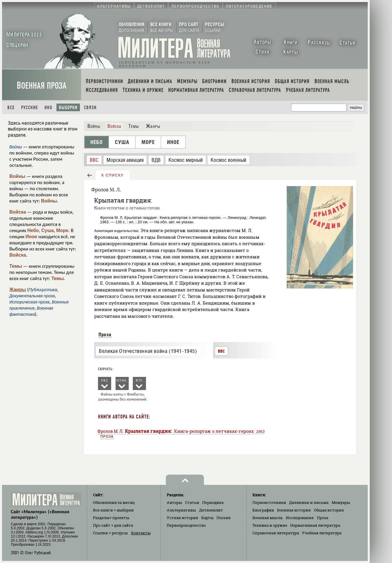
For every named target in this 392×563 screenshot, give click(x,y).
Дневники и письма (309, 502)
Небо (33, 230)
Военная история (294, 510)
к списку (113, 175)
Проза (105, 334)
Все (11, 108)
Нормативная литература (315, 525)
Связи (90, 108)
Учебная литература (322, 533)
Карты (207, 518)
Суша (48, 230)
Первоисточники (269, 502)
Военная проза (42, 86)
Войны (17, 176)
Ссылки (110, 533)
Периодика (213, 502)
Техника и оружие (270, 525)
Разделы (111, 518)
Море (62, 230)
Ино (48, 108)
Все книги (113, 510)
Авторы (174, 502)
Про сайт (113, 525)
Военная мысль (268, 518)
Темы (16, 266)
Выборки (68, 108)
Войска (18, 212)
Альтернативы (181, 510)
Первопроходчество (186, 525)
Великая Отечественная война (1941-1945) (148, 351)
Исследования (300, 518)
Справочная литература (276, 533)
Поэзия (223, 518)
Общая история (329, 510)
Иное (31, 237)
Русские (30, 108)
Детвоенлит (211, 510)
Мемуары (341, 502)
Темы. (58, 278)
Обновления (114, 502)
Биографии (263, 510)
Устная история (182, 518)
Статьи (192, 502)
